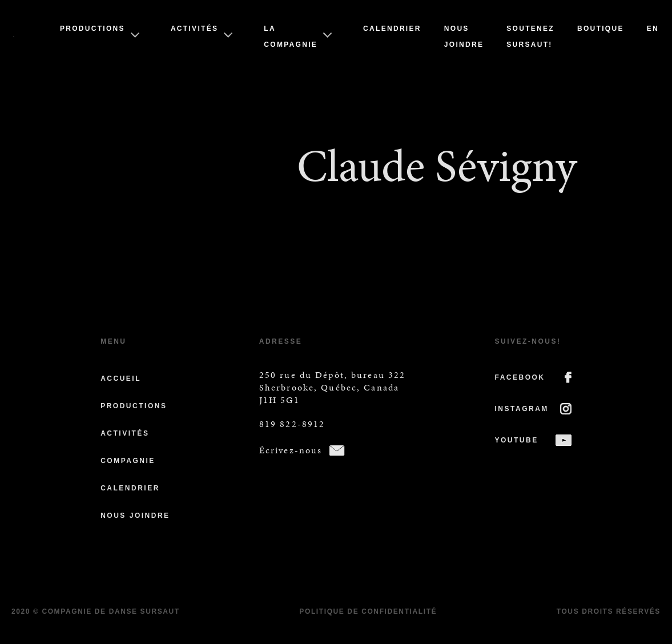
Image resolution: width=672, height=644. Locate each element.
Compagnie (128, 461)
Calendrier (392, 29)
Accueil (121, 379)
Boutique (601, 29)
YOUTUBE (517, 440)
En (653, 29)
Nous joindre (135, 516)
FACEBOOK (520, 377)
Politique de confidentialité (368, 611)
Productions (92, 29)
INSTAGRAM (522, 409)
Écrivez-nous (291, 450)
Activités (194, 29)
